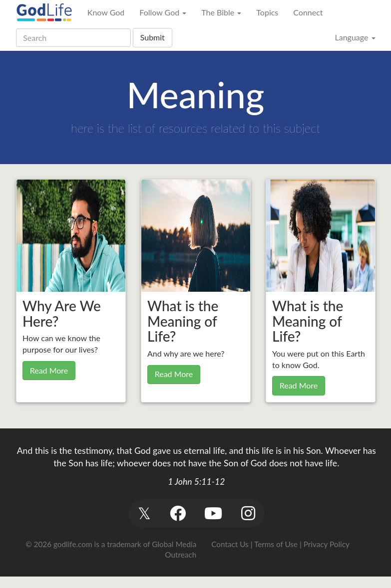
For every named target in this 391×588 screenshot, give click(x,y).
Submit (153, 37)
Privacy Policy (327, 544)
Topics (267, 12)
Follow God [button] (163, 12)
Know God (106, 12)
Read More (49, 370)
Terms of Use (276, 544)
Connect (308, 12)
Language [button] (355, 37)
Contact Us (230, 544)
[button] (145, 513)
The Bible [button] (221, 12)
